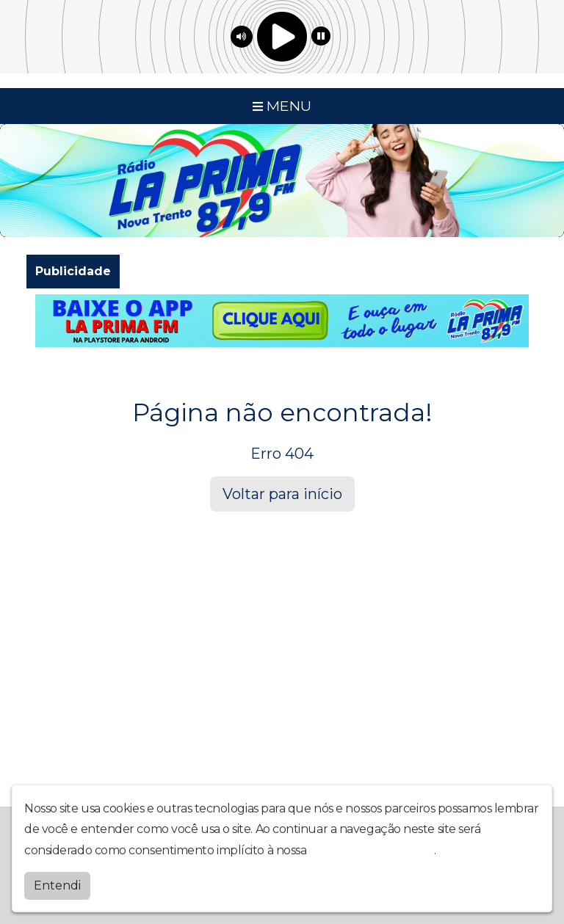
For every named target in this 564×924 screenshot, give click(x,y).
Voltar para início (282, 494)
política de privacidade (372, 850)
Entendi (57, 885)
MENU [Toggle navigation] (282, 106)
